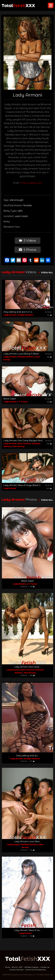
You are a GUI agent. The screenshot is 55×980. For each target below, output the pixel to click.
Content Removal (16, 970)
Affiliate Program (32, 967)
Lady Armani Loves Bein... (28, 841)
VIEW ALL (47, 272)
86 (49, 402)
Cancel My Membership (35, 970)
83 (49, 357)
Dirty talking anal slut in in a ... (19, 312)
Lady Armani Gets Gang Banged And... (23, 441)
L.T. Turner (23, 402)
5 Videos (28, 241)
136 (32, 675)
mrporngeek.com (31, 183)
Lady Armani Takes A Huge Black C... (23, 485)
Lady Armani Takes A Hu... (28, 930)
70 (49, 315)
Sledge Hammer (25, 315)
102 (49, 488)
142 (49, 444)
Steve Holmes (24, 443)
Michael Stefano (26, 357)
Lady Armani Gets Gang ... (27, 667)
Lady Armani (10, 315)
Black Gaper (10, 399)
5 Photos (28, 250)
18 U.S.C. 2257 (17, 967)
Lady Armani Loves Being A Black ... (22, 354)
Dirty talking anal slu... (27, 756)
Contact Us (45, 967)
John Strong (18, 446)
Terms (7, 967)
